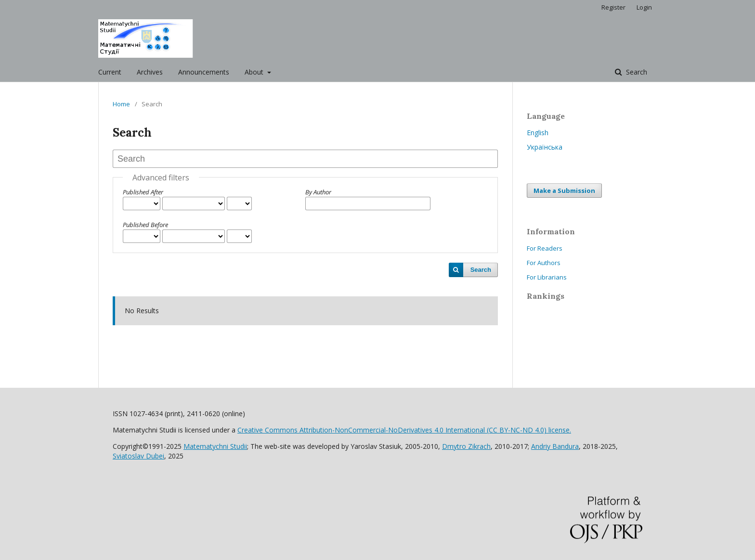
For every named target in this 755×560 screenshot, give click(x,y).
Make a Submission (564, 191)
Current (110, 72)
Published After (143, 192)
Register (613, 7)
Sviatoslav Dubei (138, 456)
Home (121, 104)
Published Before (145, 225)
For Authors (544, 263)
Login (644, 7)
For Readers (545, 248)
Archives (150, 72)
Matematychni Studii (215, 446)
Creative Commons (404, 430)
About (255, 72)
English (538, 133)
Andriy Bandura (555, 446)
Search (636, 72)
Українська (545, 147)
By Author (318, 192)
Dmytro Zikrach (466, 446)
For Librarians (547, 277)
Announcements (204, 72)
